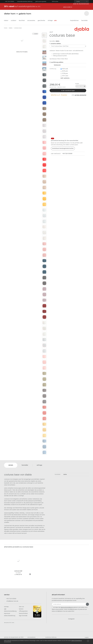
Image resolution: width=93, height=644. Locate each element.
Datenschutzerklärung (10, 611)
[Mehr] (85, 86)
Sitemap (6, 607)
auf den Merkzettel (80, 95)
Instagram (70, 619)
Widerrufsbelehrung (10, 616)
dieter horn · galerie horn (18, 14)
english (86, 637)
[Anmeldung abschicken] (87, 604)
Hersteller (85, 21)
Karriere (21, 609)
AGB (5, 609)
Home (6, 28)
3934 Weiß (64, 69)
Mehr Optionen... (65, 78)
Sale (56, 21)
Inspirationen (75, 21)
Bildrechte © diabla (22, 52)
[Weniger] (77, 86)
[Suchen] (87, 13)
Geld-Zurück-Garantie (41, 2)
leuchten (22, 21)
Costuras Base (18, 28)
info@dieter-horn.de (11, 601)
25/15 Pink (64, 71)
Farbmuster (57, 65)
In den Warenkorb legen (68, 91)
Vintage (50, 21)
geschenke (42, 21)
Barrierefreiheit (23, 613)
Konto (78, 2)
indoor (7, 21)
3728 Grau (64, 74)
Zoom (35, 34)
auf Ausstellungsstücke (22, 6)
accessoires (32, 21)
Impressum (7, 613)
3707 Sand (64, 76)
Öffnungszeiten (23, 611)
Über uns (21, 607)
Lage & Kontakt (23, 616)
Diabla (11, 28)
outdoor (14, 21)
